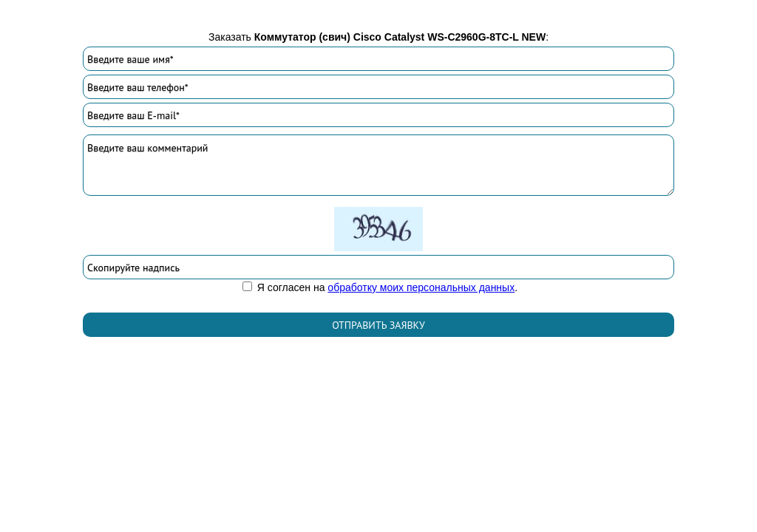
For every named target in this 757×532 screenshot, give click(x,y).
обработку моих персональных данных (421, 287)
